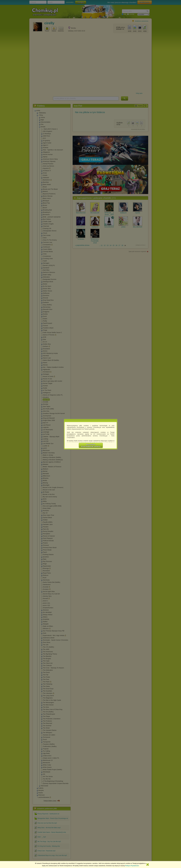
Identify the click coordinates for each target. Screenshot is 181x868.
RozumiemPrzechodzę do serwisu (91, 445)
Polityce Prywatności (132, 866)
